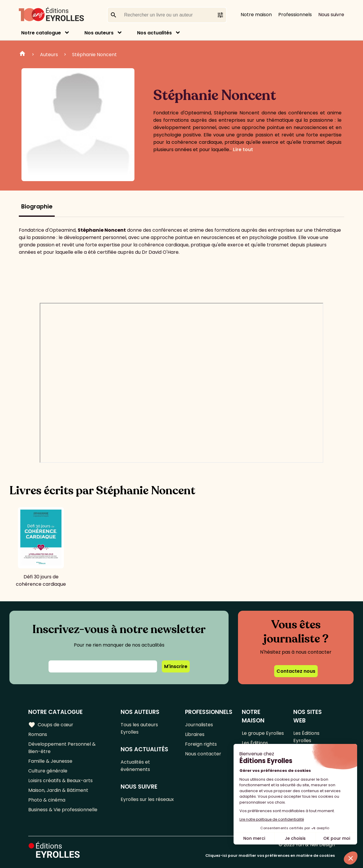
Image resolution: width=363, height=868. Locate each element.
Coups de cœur (51, 725)
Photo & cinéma (47, 800)
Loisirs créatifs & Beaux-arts (60, 781)
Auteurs (49, 55)
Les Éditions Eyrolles (306, 737)
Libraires (195, 734)
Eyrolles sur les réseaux (147, 799)
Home (22, 54)
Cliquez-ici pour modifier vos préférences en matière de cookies (270, 856)
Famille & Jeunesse (50, 761)
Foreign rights (201, 744)
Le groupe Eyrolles (263, 733)
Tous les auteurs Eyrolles (139, 728)
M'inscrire (176, 666)
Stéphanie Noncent (94, 55)
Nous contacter (203, 754)
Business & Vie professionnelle (63, 810)
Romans (38, 734)
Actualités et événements (135, 766)
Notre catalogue (41, 33)
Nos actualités (154, 33)
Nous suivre (331, 15)
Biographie (37, 207)
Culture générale (48, 771)
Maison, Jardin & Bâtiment (58, 790)
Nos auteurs (99, 33)
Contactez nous (296, 671)
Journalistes (199, 725)
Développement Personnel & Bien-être (62, 748)
